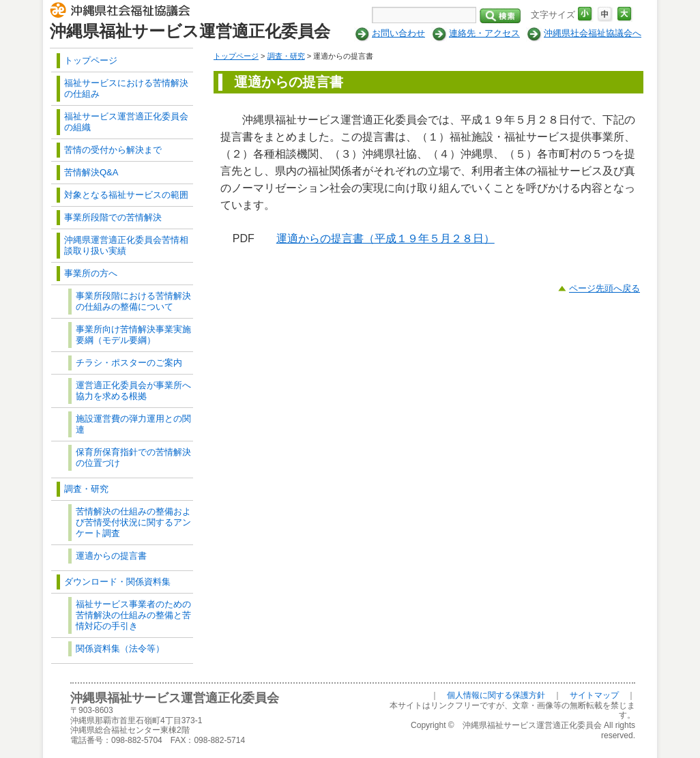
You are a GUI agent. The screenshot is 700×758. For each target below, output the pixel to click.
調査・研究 (286, 56)
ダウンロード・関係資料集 (117, 582)
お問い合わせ (398, 33)
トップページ (236, 56)
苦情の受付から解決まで (113, 150)
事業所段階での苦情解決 (113, 217)
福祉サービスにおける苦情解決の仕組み (126, 88)
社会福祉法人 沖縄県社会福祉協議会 (123, 12)
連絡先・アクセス (484, 33)
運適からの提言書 (111, 556)
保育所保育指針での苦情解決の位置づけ (133, 457)
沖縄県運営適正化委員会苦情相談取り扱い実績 (126, 245)
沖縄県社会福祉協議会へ (593, 33)
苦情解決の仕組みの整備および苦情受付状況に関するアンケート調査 (133, 522)
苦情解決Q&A (91, 172)
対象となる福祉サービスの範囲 (126, 195)
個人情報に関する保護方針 (496, 695)
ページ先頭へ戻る (604, 288)
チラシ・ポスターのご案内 (129, 363)
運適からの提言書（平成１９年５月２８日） (385, 238)
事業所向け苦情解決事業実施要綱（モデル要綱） (133, 335)
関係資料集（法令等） (120, 648)
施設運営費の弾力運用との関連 (133, 424)
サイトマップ (594, 695)
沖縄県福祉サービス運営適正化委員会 (190, 31)
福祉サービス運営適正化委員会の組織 (126, 122)
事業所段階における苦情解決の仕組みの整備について (133, 301)
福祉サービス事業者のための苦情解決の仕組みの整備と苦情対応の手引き (133, 615)
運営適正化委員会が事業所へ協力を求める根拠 (133, 391)
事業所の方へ (91, 273)
